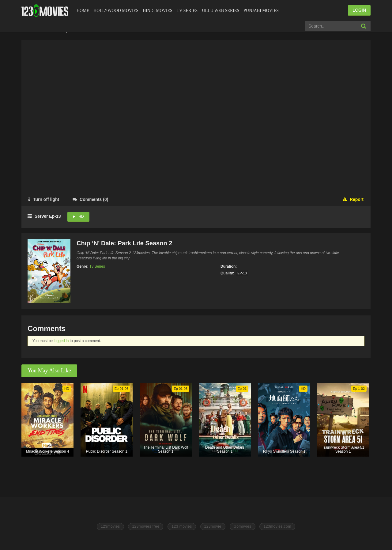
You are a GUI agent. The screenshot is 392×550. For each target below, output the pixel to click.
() (90, 199)
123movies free (146, 526)
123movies (110, 526)
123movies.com (277, 526)
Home (83, 11)
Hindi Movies (158, 11)
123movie (213, 526)
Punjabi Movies (261, 11)
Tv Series (187, 11)
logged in (61, 341)
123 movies (182, 526)
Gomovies (243, 526)
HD (81, 217)
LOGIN (359, 10)
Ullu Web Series (221, 11)
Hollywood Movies (116, 11)
